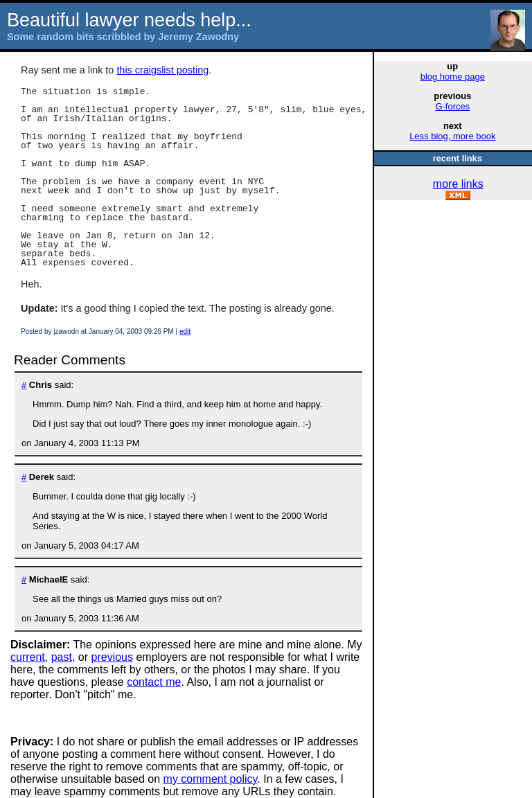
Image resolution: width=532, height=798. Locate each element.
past (62, 657)
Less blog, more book (452, 136)
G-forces (452, 106)
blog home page (453, 77)
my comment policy (211, 779)
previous (112, 657)
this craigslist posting (162, 70)
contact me (154, 682)
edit (185, 331)
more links (458, 184)
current (28, 657)
